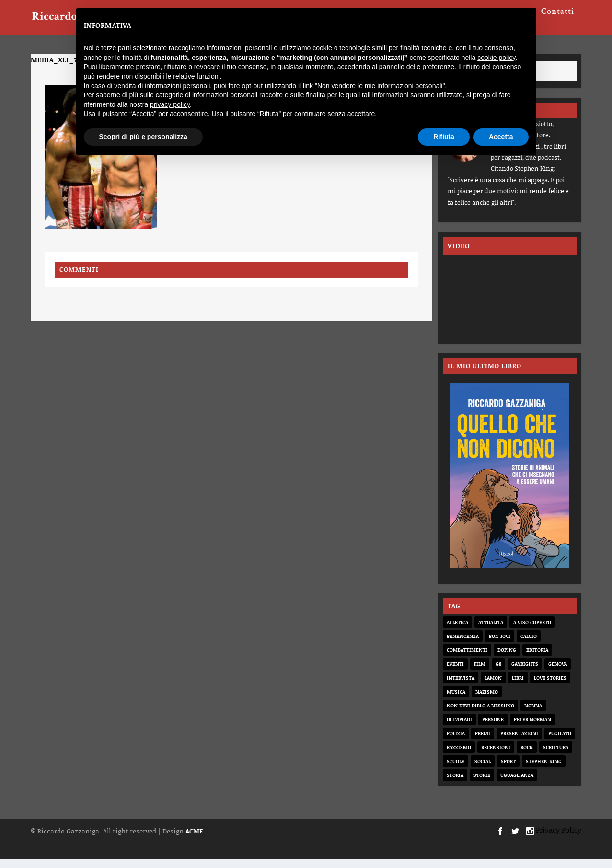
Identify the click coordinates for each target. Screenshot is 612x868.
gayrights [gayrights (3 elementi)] (525, 673)
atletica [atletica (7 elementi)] (457, 631)
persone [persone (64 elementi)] (493, 729)
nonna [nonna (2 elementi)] (533, 715)
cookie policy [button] (496, 58)
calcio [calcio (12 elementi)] (529, 645)
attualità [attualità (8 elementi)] (491, 631)
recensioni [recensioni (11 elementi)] (496, 756)
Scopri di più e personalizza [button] (143, 137)
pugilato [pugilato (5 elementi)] (560, 742)
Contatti (558, 20)
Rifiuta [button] (444, 137)
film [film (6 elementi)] (480, 673)
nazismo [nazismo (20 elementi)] (487, 701)
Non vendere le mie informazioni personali (380, 86)
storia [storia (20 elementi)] (455, 784)
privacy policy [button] (170, 104)
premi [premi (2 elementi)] (483, 742)
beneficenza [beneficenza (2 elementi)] (463, 645)
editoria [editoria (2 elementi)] (537, 659)
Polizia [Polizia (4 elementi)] (456, 742)
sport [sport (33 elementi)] (508, 770)
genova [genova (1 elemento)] (558, 673)
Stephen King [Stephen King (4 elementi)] (544, 770)
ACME (194, 840)
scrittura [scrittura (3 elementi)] (556, 756)
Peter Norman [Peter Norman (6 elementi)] (532, 729)
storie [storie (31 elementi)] (482, 784)
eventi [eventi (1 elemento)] (455, 673)
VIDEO (459, 254)
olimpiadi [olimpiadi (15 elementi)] (459, 729)
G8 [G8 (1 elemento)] (498, 673)
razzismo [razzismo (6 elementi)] (459, 756)
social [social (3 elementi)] (483, 770)
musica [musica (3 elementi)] (456, 701)
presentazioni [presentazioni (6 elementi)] (519, 742)
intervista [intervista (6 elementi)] (461, 687)
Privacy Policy (559, 839)
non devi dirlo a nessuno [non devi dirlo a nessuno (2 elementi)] (480, 715)
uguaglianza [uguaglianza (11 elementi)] (517, 784)
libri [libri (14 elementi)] (518, 687)
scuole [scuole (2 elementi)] (456, 770)
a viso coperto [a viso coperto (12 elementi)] (532, 631)
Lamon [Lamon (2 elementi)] (493, 687)
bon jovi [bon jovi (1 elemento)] (500, 645)
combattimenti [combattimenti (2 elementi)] (467, 659)
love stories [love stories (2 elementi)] (550, 687)
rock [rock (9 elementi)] (527, 756)
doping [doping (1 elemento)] (507, 659)
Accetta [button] (501, 137)
